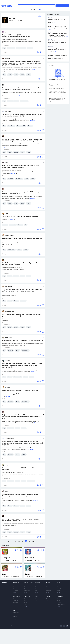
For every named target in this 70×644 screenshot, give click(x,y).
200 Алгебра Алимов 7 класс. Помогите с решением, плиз (20, 217)
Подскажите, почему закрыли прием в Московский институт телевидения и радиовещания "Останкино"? (58, 57)
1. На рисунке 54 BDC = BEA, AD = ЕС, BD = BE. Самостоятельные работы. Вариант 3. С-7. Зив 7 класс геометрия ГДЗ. (22, 290)
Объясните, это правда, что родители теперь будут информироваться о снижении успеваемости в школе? (58, 35)
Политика (15, 589)
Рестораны (49, 591)
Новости (15, 599)
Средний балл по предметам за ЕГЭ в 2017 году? (57, 85)
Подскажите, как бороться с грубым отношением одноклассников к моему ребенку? (58, 21)
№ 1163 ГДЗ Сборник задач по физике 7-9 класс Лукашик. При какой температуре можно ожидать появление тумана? (22, 140)
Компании (26, 587)
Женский (37, 583)
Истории (26, 599)
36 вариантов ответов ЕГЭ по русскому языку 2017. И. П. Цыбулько (58, 80)
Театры (48, 589)
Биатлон (59, 591)
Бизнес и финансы (29, 583)
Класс (37, 597)
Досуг (4, 574)
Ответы (37, 599)
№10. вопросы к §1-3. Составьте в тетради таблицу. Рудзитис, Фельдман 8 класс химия (58, 93)
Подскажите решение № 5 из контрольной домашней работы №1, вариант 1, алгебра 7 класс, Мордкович (22, 89)
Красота (37, 587)
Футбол (59, 585)
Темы (36, 601)
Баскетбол (60, 589)
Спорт (59, 583)
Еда (36, 591)
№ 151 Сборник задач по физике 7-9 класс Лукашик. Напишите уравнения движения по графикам (22, 315)
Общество (15, 591)
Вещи (25, 603)
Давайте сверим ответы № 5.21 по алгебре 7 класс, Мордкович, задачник (22, 239)
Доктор (48, 597)
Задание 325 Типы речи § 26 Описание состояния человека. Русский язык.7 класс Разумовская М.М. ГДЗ (21, 36)
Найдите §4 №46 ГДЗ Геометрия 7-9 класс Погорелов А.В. (20, 390)
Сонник (59, 599)
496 (30, 541)
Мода (36, 585)
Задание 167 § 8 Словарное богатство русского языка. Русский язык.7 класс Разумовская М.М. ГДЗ (22, 115)
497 (33, 541)
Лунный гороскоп (61, 604)
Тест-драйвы (16, 601)
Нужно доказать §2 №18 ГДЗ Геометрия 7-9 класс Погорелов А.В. (23, 341)
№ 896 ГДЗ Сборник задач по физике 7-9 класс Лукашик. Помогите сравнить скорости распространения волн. (20, 495)
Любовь (37, 589)
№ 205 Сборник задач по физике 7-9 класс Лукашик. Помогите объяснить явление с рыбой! (22, 264)
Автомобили (16, 597)
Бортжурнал (16, 603)
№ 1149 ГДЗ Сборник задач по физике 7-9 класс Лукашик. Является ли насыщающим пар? (21, 520)
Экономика (27, 585)
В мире (15, 585)
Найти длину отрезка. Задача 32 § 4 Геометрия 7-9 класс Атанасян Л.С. (20, 469)
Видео (15, 610)
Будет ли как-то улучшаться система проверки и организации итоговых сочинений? (57, 50)
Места (25, 604)
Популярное (16, 613)
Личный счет (27, 591)
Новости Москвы (17, 587)
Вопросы (48, 599)
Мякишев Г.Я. (30, 558)
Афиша (48, 583)
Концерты (48, 587)
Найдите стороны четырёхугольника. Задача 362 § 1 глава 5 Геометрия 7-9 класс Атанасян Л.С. (21, 166)
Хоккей (59, 587)
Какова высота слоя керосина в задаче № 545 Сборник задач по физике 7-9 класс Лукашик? (22, 193)
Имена (59, 601)
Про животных (16, 618)
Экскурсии (6, 558)
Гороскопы (60, 597)
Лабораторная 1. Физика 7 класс (56, 88)
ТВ (14, 614)
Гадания (59, 603)
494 (23, 541)
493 (19, 541)
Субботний (27, 597)
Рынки (26, 589)
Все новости (16, 583)
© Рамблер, (4, 626)
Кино (47, 585)
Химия (28, 574)
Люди (25, 601)
